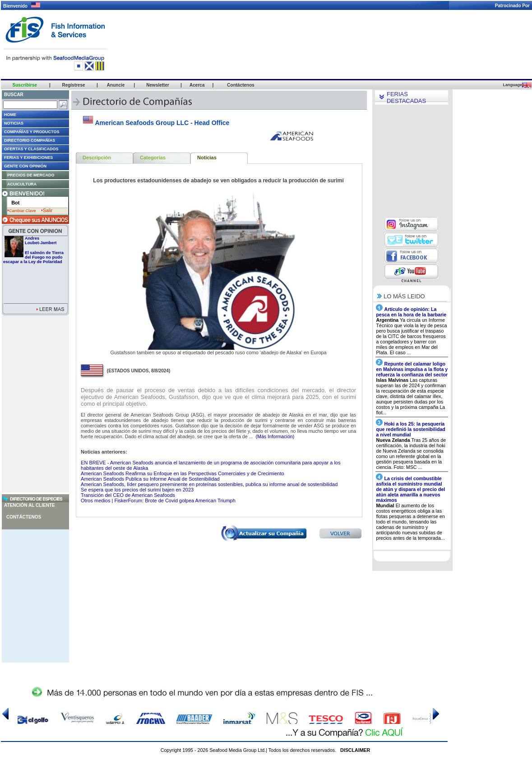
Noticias (207, 158)
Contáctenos (24, 517)
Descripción (97, 158)
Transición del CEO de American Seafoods (128, 495)
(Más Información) (275, 436)
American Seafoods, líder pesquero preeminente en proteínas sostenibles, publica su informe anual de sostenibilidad (209, 484)
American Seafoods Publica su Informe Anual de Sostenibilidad (150, 479)
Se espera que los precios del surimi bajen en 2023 (137, 490)
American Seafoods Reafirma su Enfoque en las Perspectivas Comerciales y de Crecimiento (183, 473)
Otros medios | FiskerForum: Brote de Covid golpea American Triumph (158, 500)
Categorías (153, 158)
